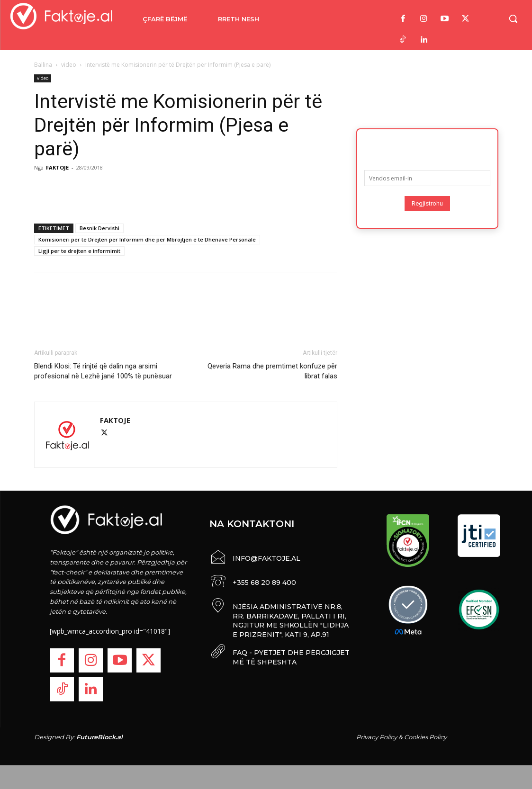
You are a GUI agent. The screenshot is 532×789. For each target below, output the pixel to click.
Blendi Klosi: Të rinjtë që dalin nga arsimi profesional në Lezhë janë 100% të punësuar (103, 371)
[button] (513, 18)
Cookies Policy (425, 737)
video (69, 65)
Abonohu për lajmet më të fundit (427, 146)
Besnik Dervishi (99, 228)
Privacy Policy (377, 737)
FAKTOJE (57, 167)
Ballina (43, 65)
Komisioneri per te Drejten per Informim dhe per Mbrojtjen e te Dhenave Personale (147, 239)
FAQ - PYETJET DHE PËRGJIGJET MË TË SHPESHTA (291, 655)
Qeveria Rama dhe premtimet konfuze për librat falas (272, 371)
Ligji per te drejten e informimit (79, 251)
